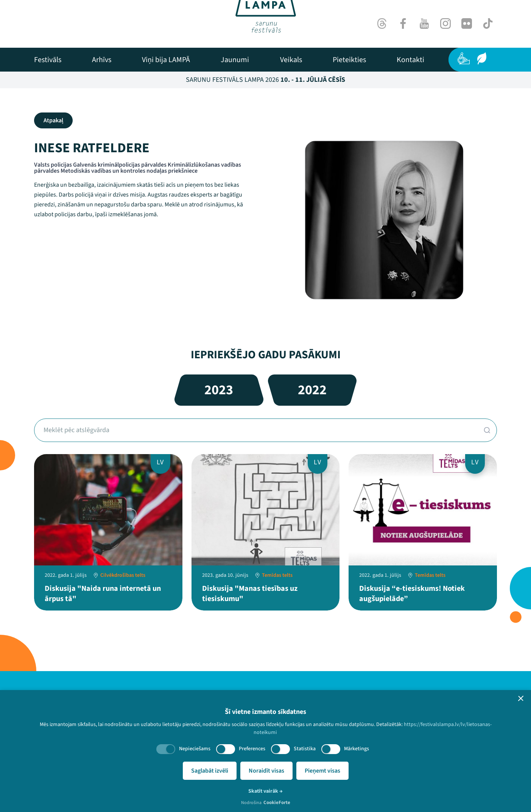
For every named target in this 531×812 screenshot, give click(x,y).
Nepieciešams (195, 749)
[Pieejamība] (464, 58)
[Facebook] (403, 23)
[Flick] (467, 23)
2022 (312, 390)
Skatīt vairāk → (265, 791)
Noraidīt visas (266, 771)
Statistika (305, 749)
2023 (219, 390)
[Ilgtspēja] (482, 58)
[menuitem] (48, 60)
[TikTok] (488, 23)
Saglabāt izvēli (210, 771)
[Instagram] (445, 23)
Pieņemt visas (322, 771)
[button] (521, 698)
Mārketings (357, 749)
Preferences (252, 749)
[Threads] (382, 23)
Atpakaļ (53, 120)
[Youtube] (424, 23)
